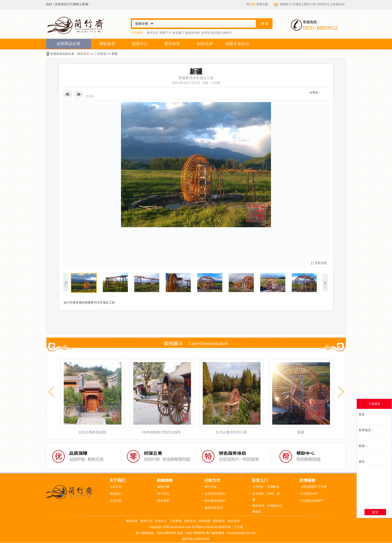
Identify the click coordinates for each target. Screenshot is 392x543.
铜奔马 (227, 33)
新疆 (301, 432)
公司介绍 (116, 487)
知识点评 (205, 44)
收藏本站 (339, 4)
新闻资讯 (219, 521)
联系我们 (116, 494)
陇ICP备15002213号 (196, 539)
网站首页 (107, 44)
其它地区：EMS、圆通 (266, 497)
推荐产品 (146, 521)
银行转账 (211, 487)
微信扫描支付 (214, 508)
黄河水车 (152, 33)
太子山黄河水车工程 (231, 432)
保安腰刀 (178, 33)
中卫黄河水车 (309, 494)
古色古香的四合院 (92, 432)
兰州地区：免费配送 (266, 487)
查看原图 (321, 263)
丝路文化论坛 (237, 44)
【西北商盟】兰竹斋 (313, 487)
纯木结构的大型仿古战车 (162, 432)
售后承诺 (163, 501)
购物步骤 (163, 487)
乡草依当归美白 (211, 33)
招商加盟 (204, 521)
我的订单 (310, 4)
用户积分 (163, 494)
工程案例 (100, 54)
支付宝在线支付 (215, 494)
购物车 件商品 (291, 4)
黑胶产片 (165, 33)
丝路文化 (190, 521)
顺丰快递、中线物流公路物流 (267, 509)
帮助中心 (324, 4)
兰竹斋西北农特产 (312, 501)
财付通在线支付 (215, 501)
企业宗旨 (116, 501)
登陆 (252, 4)
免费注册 (262, 4)
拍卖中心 (140, 44)
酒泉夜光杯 (192, 33)
